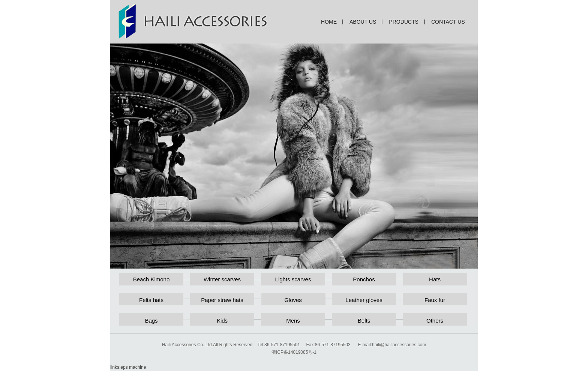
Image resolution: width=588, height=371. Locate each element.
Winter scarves (222, 279)
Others (435, 321)
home (329, 22)
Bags (151, 321)
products (404, 22)
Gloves (293, 300)
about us (363, 22)
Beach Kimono (151, 279)
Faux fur (435, 300)
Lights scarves (293, 279)
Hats (435, 279)
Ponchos (364, 279)
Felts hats (151, 300)
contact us (448, 22)
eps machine (133, 367)
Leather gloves (364, 300)
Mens (293, 321)
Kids (222, 321)
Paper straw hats (222, 300)
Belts (364, 321)
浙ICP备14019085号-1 (294, 352)
